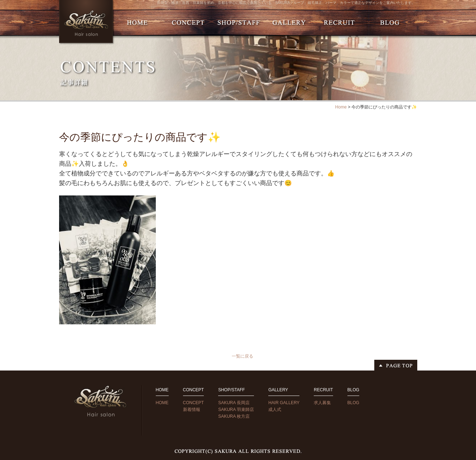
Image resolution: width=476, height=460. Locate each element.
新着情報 (192, 410)
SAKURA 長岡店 (234, 403)
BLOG (353, 403)
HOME (162, 403)
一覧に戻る (242, 356)
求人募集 (322, 403)
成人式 (275, 410)
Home (341, 107)
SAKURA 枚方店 (234, 416)
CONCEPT (194, 403)
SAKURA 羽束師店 (236, 410)
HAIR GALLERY (284, 403)
